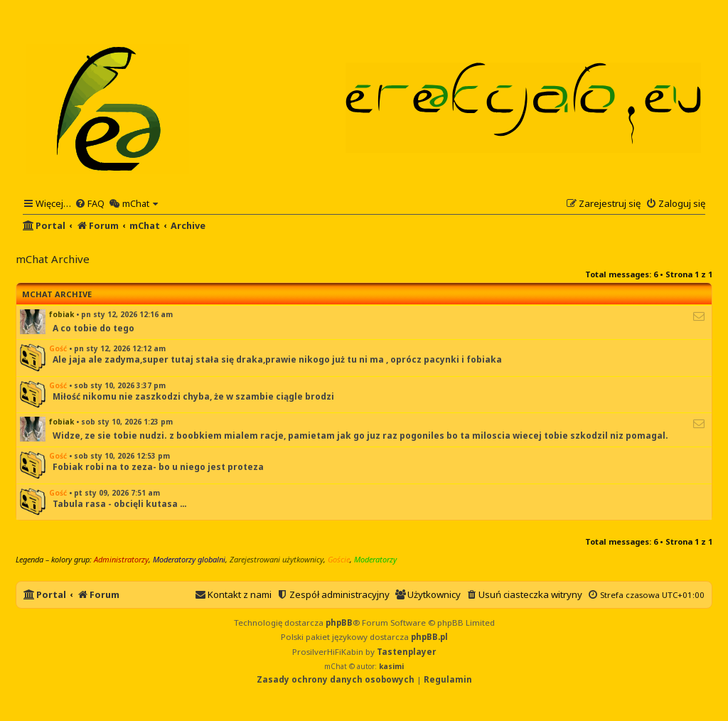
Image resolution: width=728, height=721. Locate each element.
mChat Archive (57, 294)
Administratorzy (121, 559)
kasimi (391, 666)
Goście (339, 559)
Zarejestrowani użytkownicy (277, 559)
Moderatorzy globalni (189, 559)
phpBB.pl (429, 637)
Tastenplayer (406, 652)
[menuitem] (90, 203)
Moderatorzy (375, 559)
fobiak (61, 314)
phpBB (339, 623)
